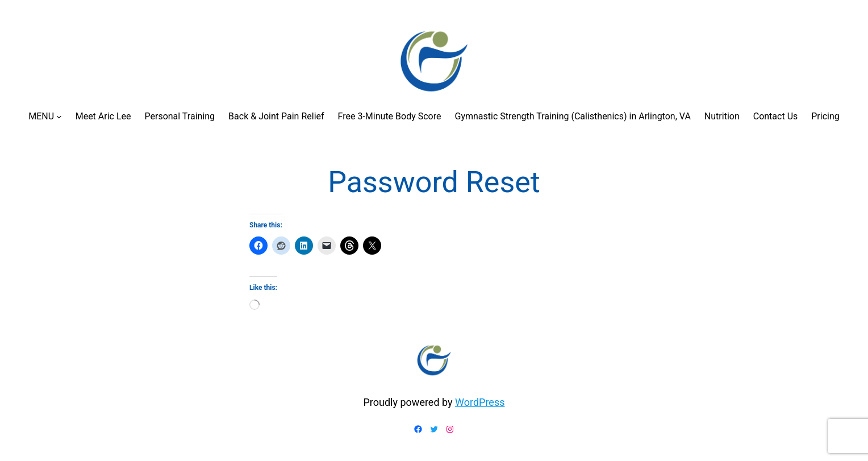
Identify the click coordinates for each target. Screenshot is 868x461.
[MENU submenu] (59, 117)
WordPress (480, 402)
